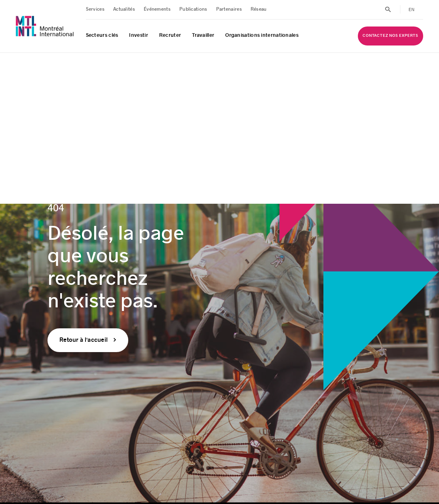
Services (95, 9)
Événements (157, 9)
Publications (193, 9)
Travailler (203, 35)
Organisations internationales (262, 35)
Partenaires (229, 9)
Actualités (124, 9)
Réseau (259, 9)
